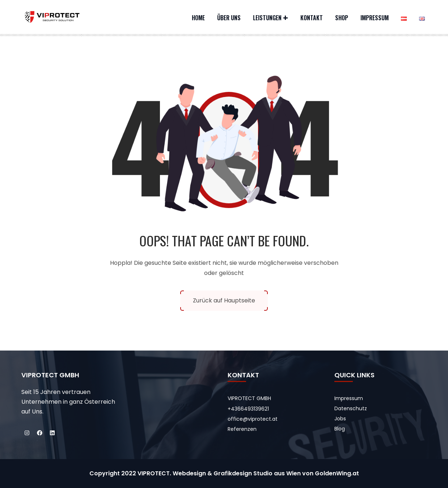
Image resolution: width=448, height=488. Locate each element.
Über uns (229, 18)
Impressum (375, 18)
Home (198, 18)
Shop (342, 18)
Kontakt (312, 18)
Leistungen (267, 18)
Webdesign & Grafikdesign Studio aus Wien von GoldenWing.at (266, 473)
